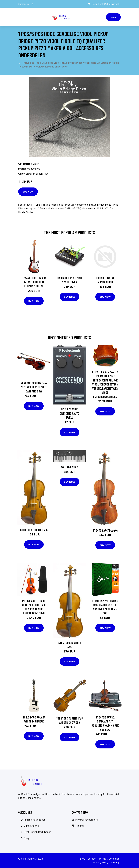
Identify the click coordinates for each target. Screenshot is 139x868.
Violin (36, 164)
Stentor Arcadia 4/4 (105, 530)
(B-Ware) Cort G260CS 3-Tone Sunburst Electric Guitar (34, 282)
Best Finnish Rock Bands (37, 832)
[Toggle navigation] (22, 17)
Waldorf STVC (70, 467)
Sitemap (115, 863)
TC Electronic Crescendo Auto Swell (70, 413)
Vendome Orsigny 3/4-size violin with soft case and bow (34, 387)
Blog (27, 838)
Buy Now (28, 192)
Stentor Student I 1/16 (34, 530)
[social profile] (33, 4)
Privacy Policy (101, 863)
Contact (92, 859)
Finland (95, 4)
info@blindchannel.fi (110, 4)
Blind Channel (32, 826)
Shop (113, 17)
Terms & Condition (109, 859)
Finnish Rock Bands (35, 820)
